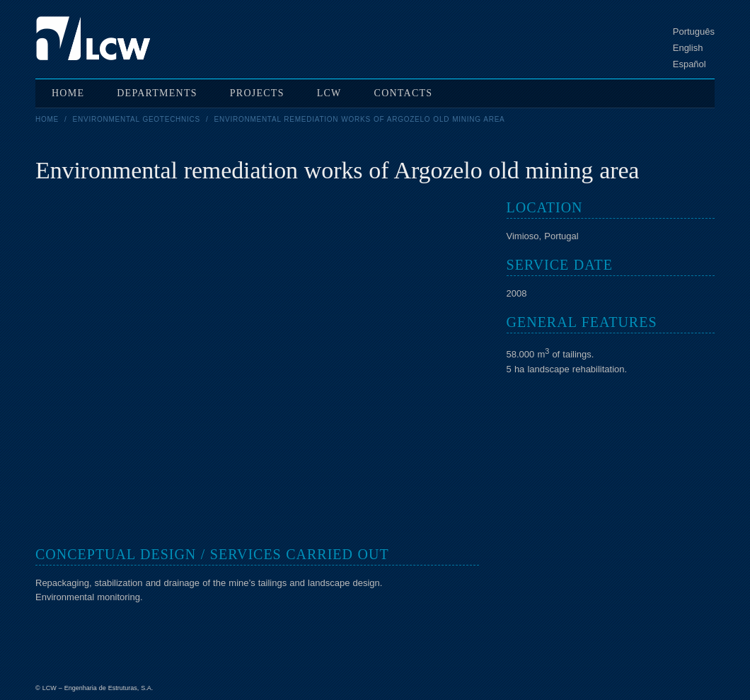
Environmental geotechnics (137, 119)
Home (47, 119)
